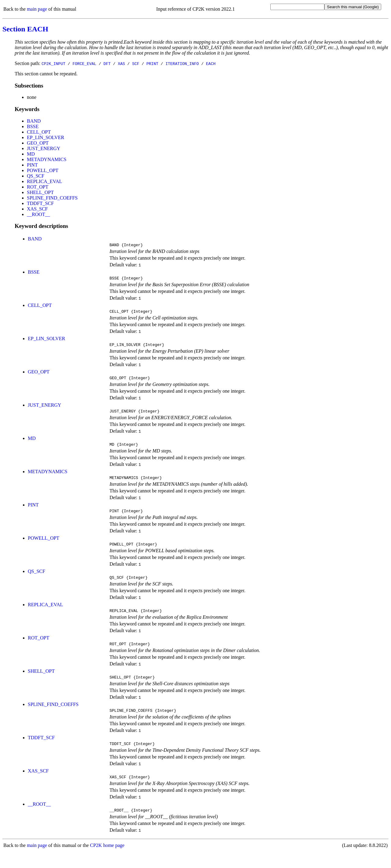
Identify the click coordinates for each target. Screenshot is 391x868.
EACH (211, 63)
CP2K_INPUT (53, 63)
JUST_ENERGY (44, 148)
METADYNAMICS (47, 159)
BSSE (33, 126)
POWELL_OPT (43, 170)
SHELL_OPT (40, 192)
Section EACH (25, 29)
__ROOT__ (38, 214)
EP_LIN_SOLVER (46, 137)
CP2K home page (107, 862)
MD (31, 154)
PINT (32, 165)
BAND (34, 121)
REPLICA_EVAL (44, 181)
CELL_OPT (39, 132)
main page (37, 9)
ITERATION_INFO (182, 63)
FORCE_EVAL (84, 63)
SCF (135, 63)
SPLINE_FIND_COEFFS (52, 198)
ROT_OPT (38, 187)
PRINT (152, 63)
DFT (107, 63)
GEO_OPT (38, 143)
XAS (121, 63)
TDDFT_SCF (40, 203)
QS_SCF (36, 176)
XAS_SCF (37, 209)
